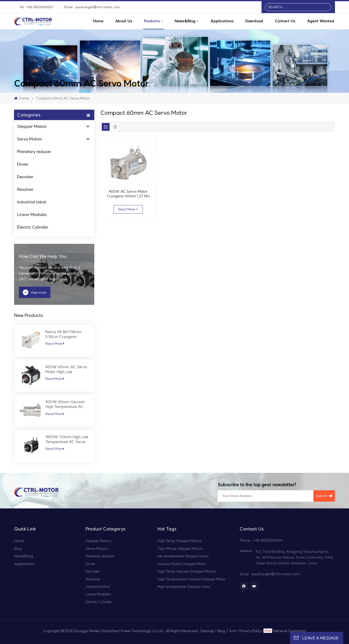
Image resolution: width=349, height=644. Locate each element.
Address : (247, 551)
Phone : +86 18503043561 (261, 540)
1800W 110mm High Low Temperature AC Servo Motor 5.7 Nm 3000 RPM (67, 439)
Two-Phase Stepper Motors (180, 548)
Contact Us (285, 21)
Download (254, 21)
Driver (23, 164)
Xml (232, 631)
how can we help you (43, 256)
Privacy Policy (250, 631)
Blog (18, 548)
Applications (222, 21)
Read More (55, 344)
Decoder (25, 177)
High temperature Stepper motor (184, 586)
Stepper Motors (32, 126)
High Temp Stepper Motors (179, 541)
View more (35, 292)
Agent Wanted (321, 21)
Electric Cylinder (33, 227)
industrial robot (32, 202)
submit (324, 496)
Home (98, 21)
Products (152, 21)
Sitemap (207, 631)
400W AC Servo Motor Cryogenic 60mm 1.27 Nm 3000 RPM (128, 194)
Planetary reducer (34, 151)
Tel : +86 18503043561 (36, 7)
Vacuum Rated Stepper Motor (182, 564)
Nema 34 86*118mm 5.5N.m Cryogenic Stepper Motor (63, 334)
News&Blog (185, 21)
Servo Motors (29, 139)
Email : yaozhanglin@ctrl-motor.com (92, 7)
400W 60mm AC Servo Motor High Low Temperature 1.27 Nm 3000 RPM (66, 369)
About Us (124, 21)
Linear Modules (32, 214)
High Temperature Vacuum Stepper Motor (192, 579)
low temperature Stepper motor (183, 556)
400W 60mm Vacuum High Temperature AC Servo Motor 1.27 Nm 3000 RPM (65, 404)
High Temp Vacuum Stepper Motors (187, 571)
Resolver (25, 189)
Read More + (128, 209)
